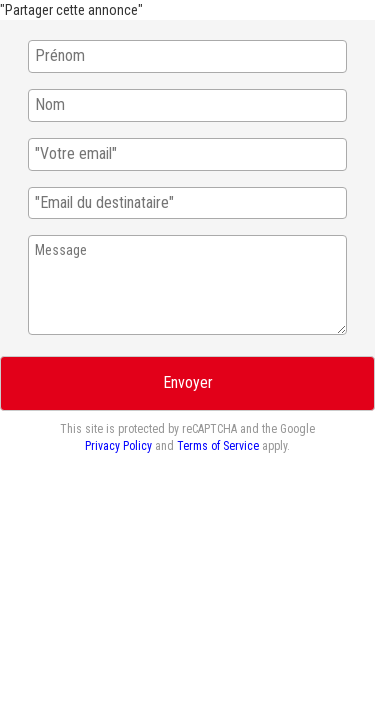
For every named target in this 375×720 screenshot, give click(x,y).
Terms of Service (218, 446)
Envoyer (188, 382)
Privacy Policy (118, 446)
